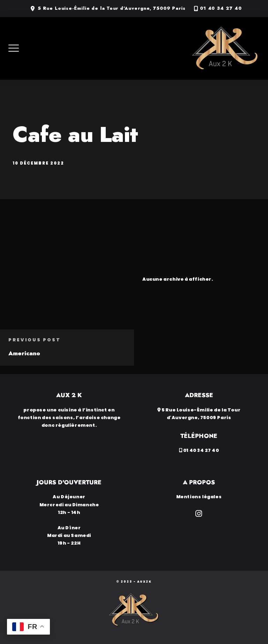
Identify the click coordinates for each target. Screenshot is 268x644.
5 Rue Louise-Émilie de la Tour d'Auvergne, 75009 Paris (112, 8)
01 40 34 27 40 (221, 8)
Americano (24, 353)
